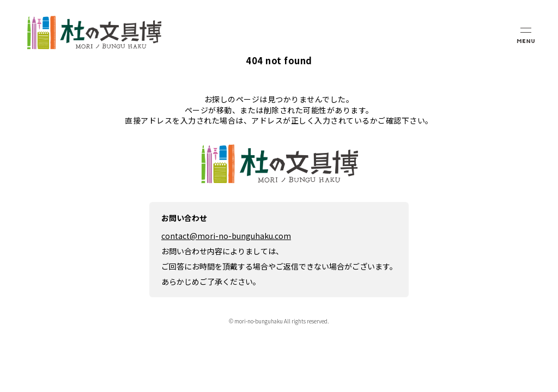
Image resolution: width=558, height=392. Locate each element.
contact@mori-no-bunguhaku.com (226, 236)
